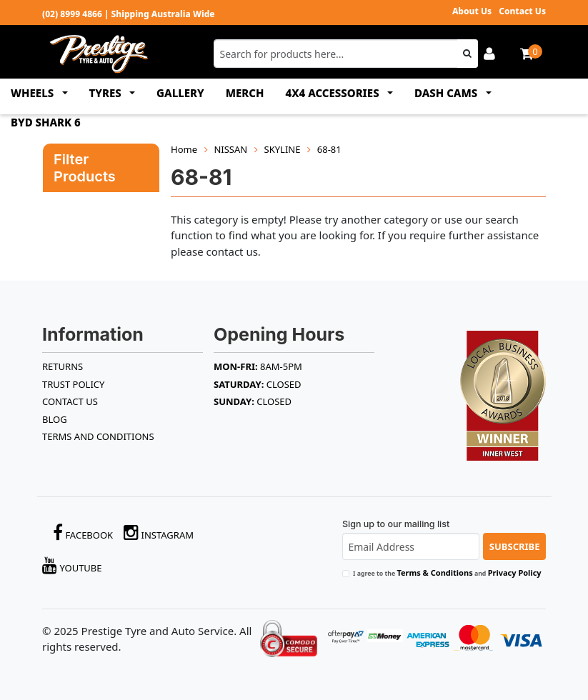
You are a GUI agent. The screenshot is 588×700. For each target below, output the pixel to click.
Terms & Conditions (434, 572)
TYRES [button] (107, 93)
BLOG (55, 419)
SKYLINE (283, 149)
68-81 (329, 149)
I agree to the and (447, 572)
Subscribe (515, 546)
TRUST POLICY (73, 384)
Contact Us (522, 11)
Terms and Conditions (98, 436)
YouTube (72, 565)
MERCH (245, 93)
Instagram (159, 532)
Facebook (83, 532)
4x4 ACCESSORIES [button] (334, 93)
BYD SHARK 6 (46, 122)
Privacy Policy (515, 572)
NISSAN (230, 149)
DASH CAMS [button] (447, 93)
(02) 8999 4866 (72, 14)
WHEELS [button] (34, 93)
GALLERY (180, 93)
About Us (472, 11)
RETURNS (63, 366)
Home (184, 149)
